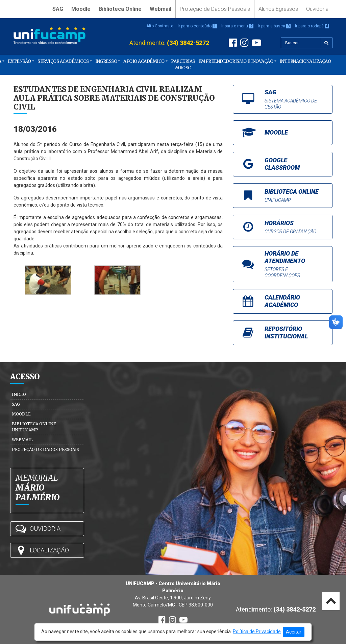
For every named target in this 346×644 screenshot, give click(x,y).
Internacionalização (305, 61)
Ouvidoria (317, 9)
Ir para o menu (237, 26)
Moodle (81, 9)
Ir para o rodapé (312, 26)
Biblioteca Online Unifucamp (34, 427)
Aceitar (294, 632)
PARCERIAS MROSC (183, 65)
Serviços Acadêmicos (63, 61)
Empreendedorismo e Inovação (236, 61)
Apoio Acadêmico (144, 61)
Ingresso (106, 61)
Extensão (19, 61)
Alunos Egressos (278, 9)
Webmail (160, 9)
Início (19, 394)
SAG (58, 9)
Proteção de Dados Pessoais (215, 9)
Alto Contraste (160, 26)
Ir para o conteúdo (197, 26)
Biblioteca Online (120, 9)
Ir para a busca (274, 26)
